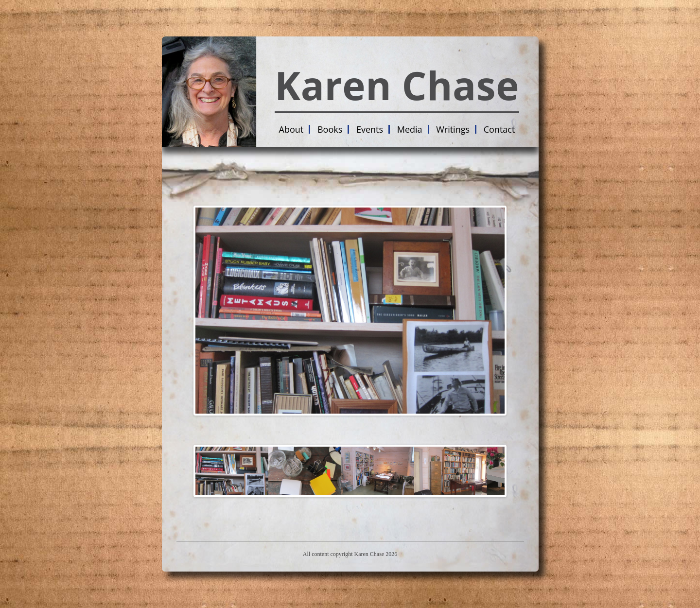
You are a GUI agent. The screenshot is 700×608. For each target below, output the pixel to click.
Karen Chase (397, 85)
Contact (499, 129)
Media (410, 129)
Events (370, 129)
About (291, 129)
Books (330, 129)
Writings (453, 129)
